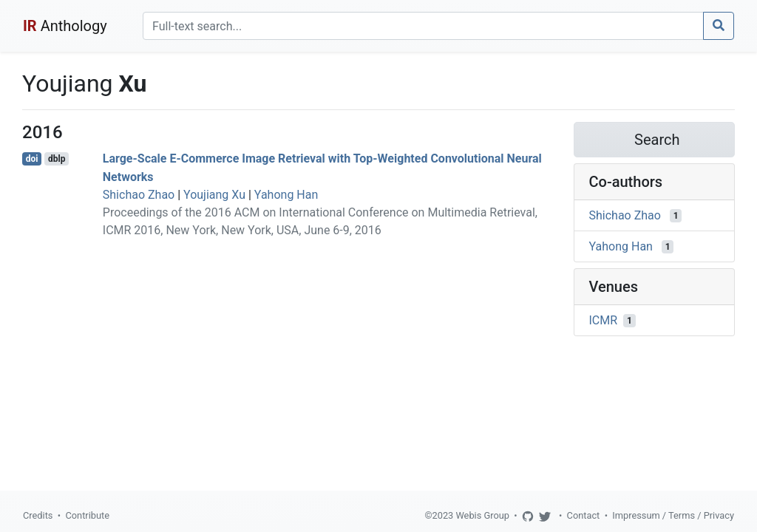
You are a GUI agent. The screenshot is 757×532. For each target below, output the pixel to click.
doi (32, 159)
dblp (57, 159)
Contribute (87, 515)
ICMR (604, 320)
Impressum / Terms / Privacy (673, 515)
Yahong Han (286, 195)
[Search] (423, 26)
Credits (38, 515)
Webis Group (482, 515)
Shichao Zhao (139, 195)
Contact (584, 515)
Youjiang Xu (214, 195)
